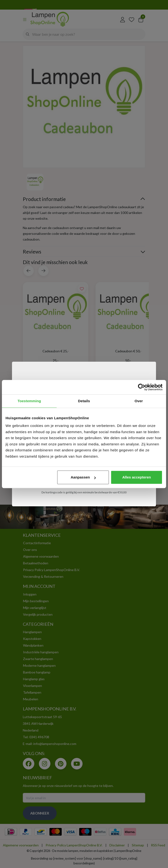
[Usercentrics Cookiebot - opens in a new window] (141, 387)
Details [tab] (84, 401)
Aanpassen (83, 477)
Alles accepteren (136, 477)
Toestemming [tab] (29, 401)
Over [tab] (139, 401)
